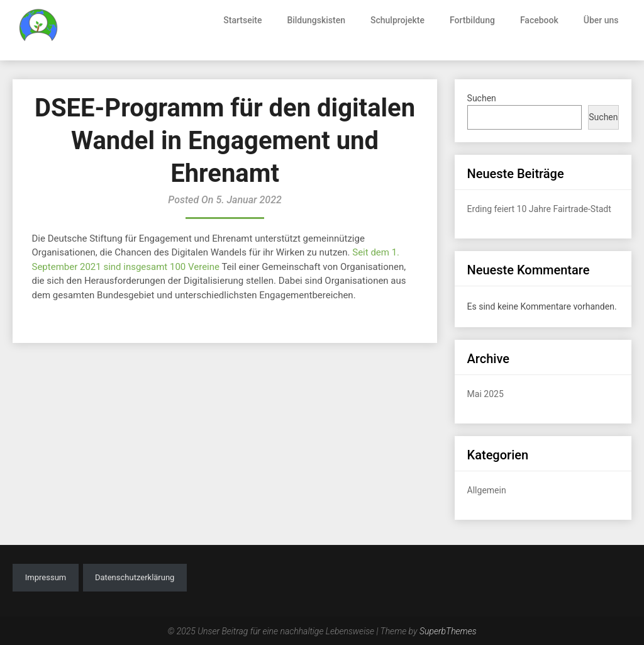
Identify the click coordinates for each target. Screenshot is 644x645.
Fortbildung (472, 20)
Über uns (601, 20)
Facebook (539, 20)
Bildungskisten (316, 20)
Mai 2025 (486, 394)
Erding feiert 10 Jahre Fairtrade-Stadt (539, 209)
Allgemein (487, 490)
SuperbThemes (448, 631)
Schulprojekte (397, 20)
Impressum (46, 577)
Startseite (242, 20)
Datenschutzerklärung (135, 577)
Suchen (482, 98)
